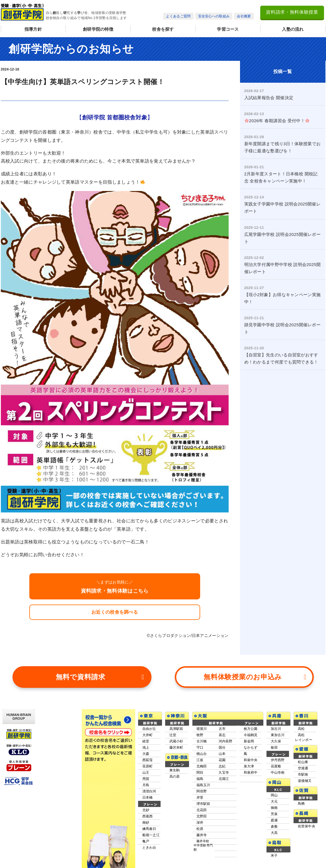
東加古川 (278, 735)
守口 (200, 747)
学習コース (228, 29)
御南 (274, 808)
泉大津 (249, 766)
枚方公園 (251, 729)
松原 (200, 829)
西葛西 (148, 816)
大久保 (276, 741)
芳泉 (274, 814)
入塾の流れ (293, 29)
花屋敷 (276, 766)
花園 (222, 760)
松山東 (303, 762)
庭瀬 (274, 820)
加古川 (276, 729)
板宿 (274, 747)
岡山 (274, 795)
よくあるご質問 (178, 16)
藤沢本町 (176, 747)
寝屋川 (202, 729)
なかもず (251, 747)
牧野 (200, 735)
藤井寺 (202, 835)
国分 (222, 747)
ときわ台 (149, 848)
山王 (146, 773)
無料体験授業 (255, 677)
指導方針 (33, 29)
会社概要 (244, 16)
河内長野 (226, 741)
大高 (274, 833)
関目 (200, 773)
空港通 (303, 768)
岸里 (200, 798)
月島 (146, 785)
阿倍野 (202, 791)
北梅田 (202, 766)
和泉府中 (251, 773)
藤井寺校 (203, 845)
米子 (274, 855)
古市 (222, 729)
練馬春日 (149, 829)
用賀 (146, 779)
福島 (200, 779)
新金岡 (249, 741)
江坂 (200, 760)
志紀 (222, 766)
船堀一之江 (151, 835)
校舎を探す (163, 29)
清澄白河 (149, 791)
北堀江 (224, 779)
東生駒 (175, 770)
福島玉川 (203, 785)
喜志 (222, 735)
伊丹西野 (278, 760)
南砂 (146, 823)
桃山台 (202, 754)
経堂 (146, 741)
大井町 (148, 735)
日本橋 (148, 798)
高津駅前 (176, 729)
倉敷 (274, 827)
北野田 (202, 816)
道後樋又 (305, 781)
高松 (301, 729)
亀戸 (146, 841)
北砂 (146, 810)
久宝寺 (224, 773)
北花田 (202, 810)
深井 (200, 823)
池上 (146, 747)
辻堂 (173, 735)
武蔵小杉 (176, 741)
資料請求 (100, 677)
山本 (222, 754)
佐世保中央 (307, 826)
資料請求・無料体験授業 (292, 12)
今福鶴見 (251, 735)
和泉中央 (251, 760)
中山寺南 (278, 773)
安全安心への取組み (214, 16)
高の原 (175, 776)
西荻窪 (148, 760)
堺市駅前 (203, 804)
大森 (146, 754)
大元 (274, 801)
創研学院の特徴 (98, 29)
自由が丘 (149, 729)
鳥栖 (301, 803)
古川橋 (202, 741)
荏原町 (148, 766)
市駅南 (303, 774)
